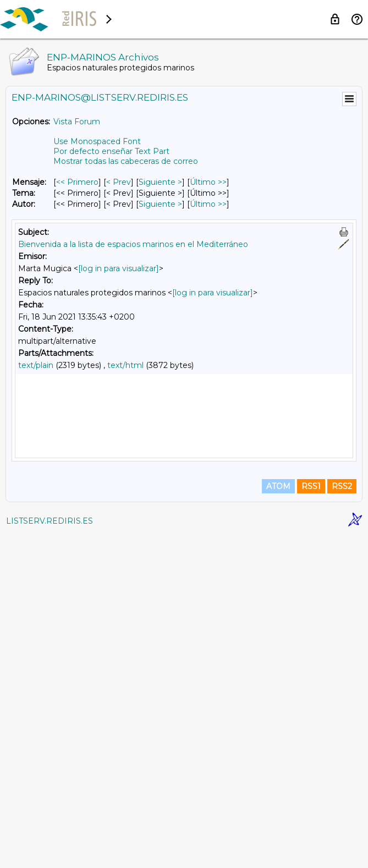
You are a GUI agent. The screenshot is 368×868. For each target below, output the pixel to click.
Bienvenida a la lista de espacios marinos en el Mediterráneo (133, 244)
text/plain (36, 365)
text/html (125, 365)
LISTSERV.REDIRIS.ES (50, 854)
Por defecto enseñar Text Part (111, 151)
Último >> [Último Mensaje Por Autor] (208, 204)
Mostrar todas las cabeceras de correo (126, 161)
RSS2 (342, 820)
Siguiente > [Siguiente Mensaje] (160, 182)
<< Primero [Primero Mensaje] (77, 182)
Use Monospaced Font (97, 141)
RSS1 (311, 820)
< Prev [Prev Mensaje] (119, 182)
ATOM (278, 820)
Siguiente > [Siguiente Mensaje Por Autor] (160, 204)
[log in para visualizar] (119, 268)
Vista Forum (77, 122)
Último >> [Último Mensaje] (208, 182)
